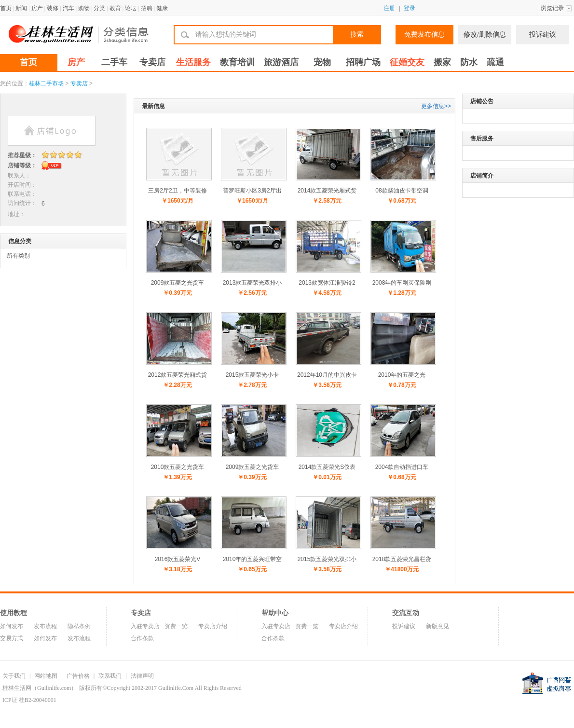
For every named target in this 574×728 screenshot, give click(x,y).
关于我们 (14, 676)
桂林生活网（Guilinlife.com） (40, 688)
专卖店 (152, 62)
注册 (389, 8)
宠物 (322, 62)
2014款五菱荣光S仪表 (327, 467)
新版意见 (437, 626)
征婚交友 (407, 62)
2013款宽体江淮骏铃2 (327, 283)
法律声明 (142, 676)
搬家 (442, 62)
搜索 (357, 34)
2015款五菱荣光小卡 (253, 375)
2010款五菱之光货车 (178, 467)
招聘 (147, 8)
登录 (410, 8)
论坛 (131, 8)
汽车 (68, 8)
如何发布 (12, 626)
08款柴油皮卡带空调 (402, 191)
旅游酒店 (281, 62)
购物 (84, 8)
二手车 (114, 62)
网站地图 (46, 676)
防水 (469, 62)
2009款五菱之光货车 (178, 283)
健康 (162, 8)
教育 (115, 8)
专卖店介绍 (213, 626)
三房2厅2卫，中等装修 (177, 191)
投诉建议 (543, 34)
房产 (37, 8)
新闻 (21, 8)
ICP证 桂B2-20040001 (29, 700)
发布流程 (45, 626)
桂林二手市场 (46, 83)
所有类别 (18, 256)
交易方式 (12, 638)
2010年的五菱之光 (402, 375)
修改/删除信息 (485, 34)
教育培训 (237, 62)
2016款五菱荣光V (178, 559)
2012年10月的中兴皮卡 (327, 375)
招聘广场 (363, 62)
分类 (99, 8)
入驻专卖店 (145, 626)
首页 (6, 8)
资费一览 (176, 626)
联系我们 (110, 676)
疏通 (495, 62)
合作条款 (142, 638)
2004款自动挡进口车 (402, 467)
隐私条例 (79, 626)
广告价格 (78, 676)
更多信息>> (436, 106)
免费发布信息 (424, 34)
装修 (53, 8)
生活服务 (193, 62)
